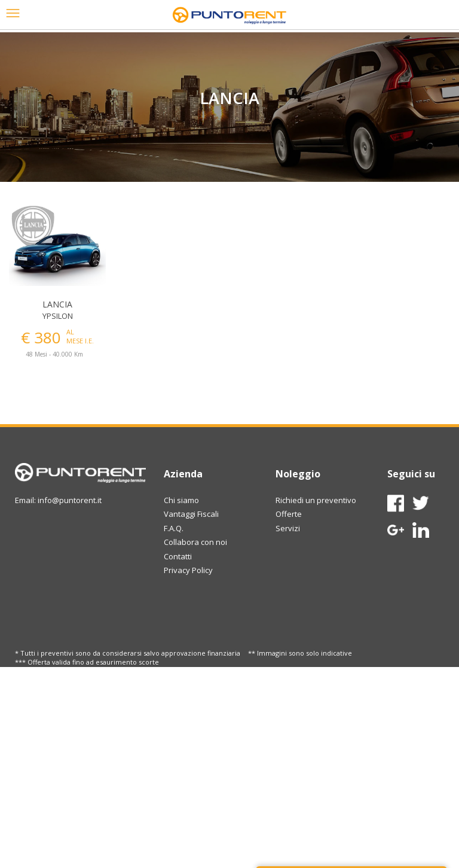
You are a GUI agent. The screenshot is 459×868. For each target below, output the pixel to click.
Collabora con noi (195, 542)
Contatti (178, 556)
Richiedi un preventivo (316, 500)
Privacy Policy (188, 570)
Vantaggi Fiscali (191, 514)
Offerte (289, 514)
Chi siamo (181, 500)
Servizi (288, 528)
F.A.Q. (174, 528)
